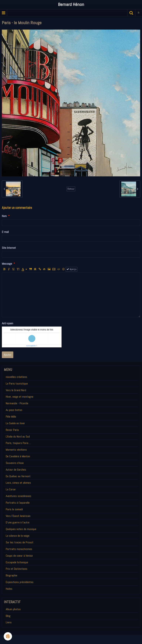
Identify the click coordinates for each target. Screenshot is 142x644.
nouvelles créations (16, 377)
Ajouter (8, 355)
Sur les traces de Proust (20, 542)
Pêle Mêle (11, 417)
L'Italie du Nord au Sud (18, 437)
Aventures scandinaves (18, 496)
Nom (4, 216)
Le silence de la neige (18, 536)
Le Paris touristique (17, 384)
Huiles (9, 589)
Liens (9, 622)
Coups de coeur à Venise (19, 556)
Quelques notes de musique (21, 529)
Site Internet (9, 248)
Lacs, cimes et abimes (18, 483)
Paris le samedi (14, 509)
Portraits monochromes (19, 549)
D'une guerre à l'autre (18, 522)
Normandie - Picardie (17, 403)
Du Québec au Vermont (18, 476)
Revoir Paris (12, 430)
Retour (71, 189)
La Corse (11, 489)
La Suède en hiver (15, 423)
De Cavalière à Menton (18, 456)
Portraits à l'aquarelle (18, 503)
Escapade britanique (17, 562)
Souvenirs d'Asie (15, 463)
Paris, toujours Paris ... (18, 443)
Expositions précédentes (20, 582)
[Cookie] (8, 636)
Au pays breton (14, 410)
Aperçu (72, 269)
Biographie (11, 575)
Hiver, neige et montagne (20, 397)
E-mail (5, 232)
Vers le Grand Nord (16, 390)
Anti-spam (7, 323)
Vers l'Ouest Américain (18, 516)
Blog (8, 616)
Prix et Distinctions (17, 569)
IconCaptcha (31, 346)
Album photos (13, 609)
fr (139, 13)
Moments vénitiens (16, 450)
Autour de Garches (16, 470)
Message (7, 264)
